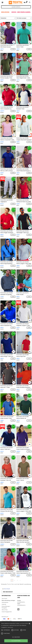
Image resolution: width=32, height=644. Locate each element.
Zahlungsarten (5, 602)
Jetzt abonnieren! (8, 592)
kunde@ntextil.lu (21, 602)
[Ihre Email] (16, 589)
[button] (24, 2)
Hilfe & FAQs (5, 610)
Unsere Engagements (7, 612)
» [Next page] (20, 580)
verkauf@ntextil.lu (21, 605)
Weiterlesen (10, 627)
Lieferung (4, 604)
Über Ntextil (4, 599)
